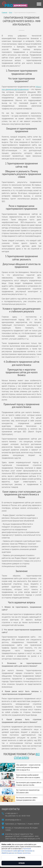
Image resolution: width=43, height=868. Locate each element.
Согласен (22, 863)
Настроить (22, 858)
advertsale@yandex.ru (13, 820)
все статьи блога (27, 756)
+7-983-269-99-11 (12, 813)
